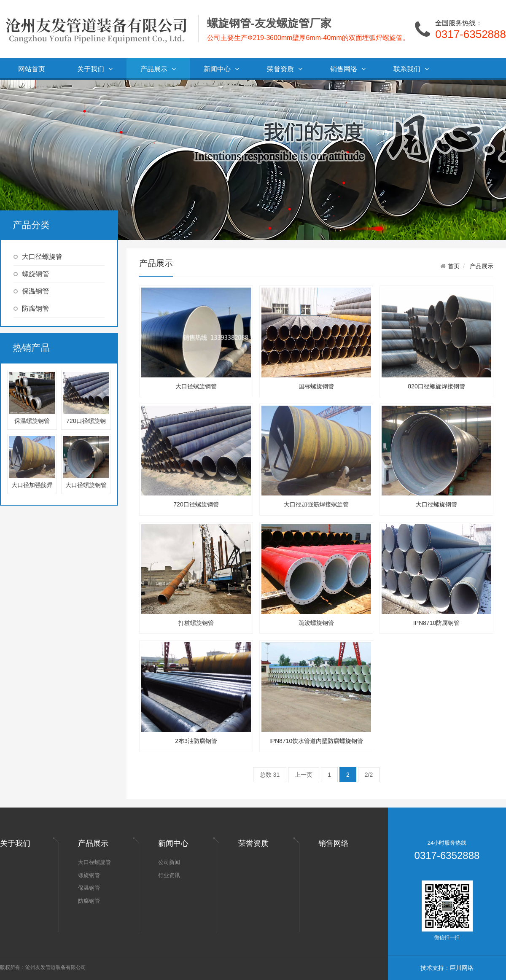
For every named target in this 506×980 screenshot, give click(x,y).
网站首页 (32, 69)
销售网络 (348, 69)
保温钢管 (31, 291)
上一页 (304, 775)
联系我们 (411, 69)
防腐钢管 (31, 308)
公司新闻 (169, 862)
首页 (454, 266)
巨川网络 (462, 968)
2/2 (369, 775)
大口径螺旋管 (38, 257)
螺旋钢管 (31, 274)
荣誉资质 (285, 69)
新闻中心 (221, 69)
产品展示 (158, 69)
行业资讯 (169, 875)
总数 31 (270, 775)
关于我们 (95, 69)
